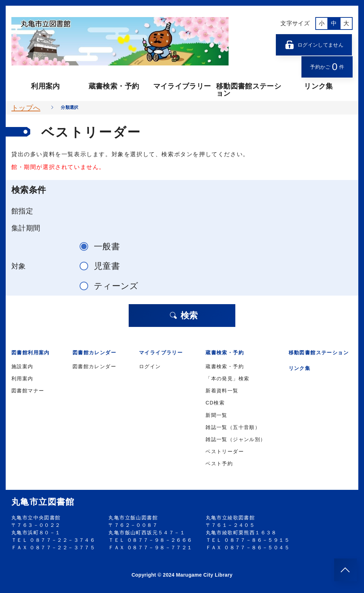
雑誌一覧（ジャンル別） (235, 439)
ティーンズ (112, 286)
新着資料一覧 (222, 391)
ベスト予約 (219, 464)
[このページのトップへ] (346, 570)
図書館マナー (28, 391)
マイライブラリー (182, 86)
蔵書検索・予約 (114, 86)
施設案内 (22, 366)
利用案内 (45, 86)
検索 (183, 315)
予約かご (327, 67)
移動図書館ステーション (249, 90)
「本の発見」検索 (227, 378)
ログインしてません (314, 45)
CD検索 (215, 403)
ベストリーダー (225, 451)
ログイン (150, 366)
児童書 (103, 266)
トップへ (26, 108)
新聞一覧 (216, 415)
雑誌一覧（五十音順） (233, 427)
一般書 (103, 246)
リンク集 (318, 86)
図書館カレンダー (94, 366)
